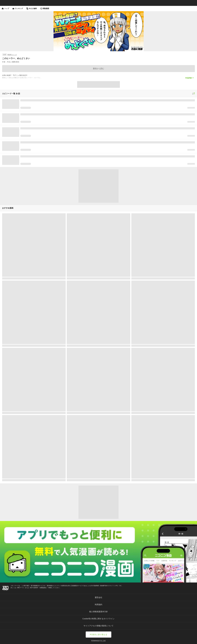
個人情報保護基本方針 (98, 612)
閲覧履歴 (45, 8)
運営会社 (98, 597)
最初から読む (98, 69)
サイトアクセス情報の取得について (98, 626)
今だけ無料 (31, 8)
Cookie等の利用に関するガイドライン (99, 619)
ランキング (18, 8)
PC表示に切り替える (98, 634)
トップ (5, 8)
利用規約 (98, 604)
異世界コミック (12, 55)
